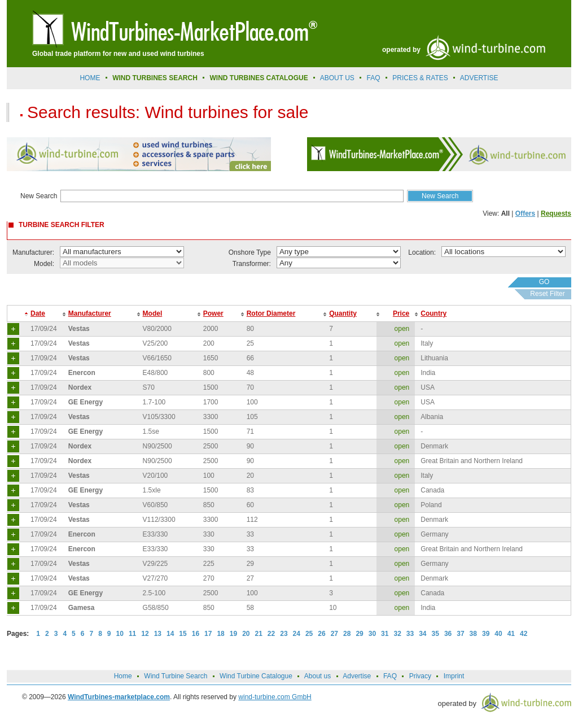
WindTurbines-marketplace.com (119, 697)
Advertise (357, 676)
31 (385, 634)
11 (132, 634)
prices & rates (420, 78)
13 (158, 634)
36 (448, 634)
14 (170, 634)
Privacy (420, 676)
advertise (479, 78)
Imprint (454, 676)
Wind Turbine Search (176, 676)
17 (208, 634)
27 (334, 634)
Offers (525, 213)
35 (435, 634)
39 (486, 634)
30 (372, 634)
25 (309, 634)
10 (120, 634)
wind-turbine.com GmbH (275, 697)
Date (38, 313)
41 (511, 634)
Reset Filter (547, 294)
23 (284, 634)
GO (544, 282)
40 (498, 634)
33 (410, 634)
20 (246, 634)
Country (433, 313)
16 (196, 634)
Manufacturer (90, 313)
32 (397, 634)
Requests (556, 213)
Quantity (343, 313)
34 (422, 634)
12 (145, 634)
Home (90, 78)
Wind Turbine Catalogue (256, 676)
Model (153, 313)
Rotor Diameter (271, 313)
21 (259, 634)
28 (347, 634)
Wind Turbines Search (155, 78)
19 (233, 634)
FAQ (374, 78)
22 (271, 634)
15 (183, 634)
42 (524, 634)
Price (401, 313)
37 (460, 634)
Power (213, 313)
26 (321, 634)
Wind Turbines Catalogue (259, 78)
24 (297, 634)
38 (473, 634)
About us (337, 78)
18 (220, 634)
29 (359, 634)
